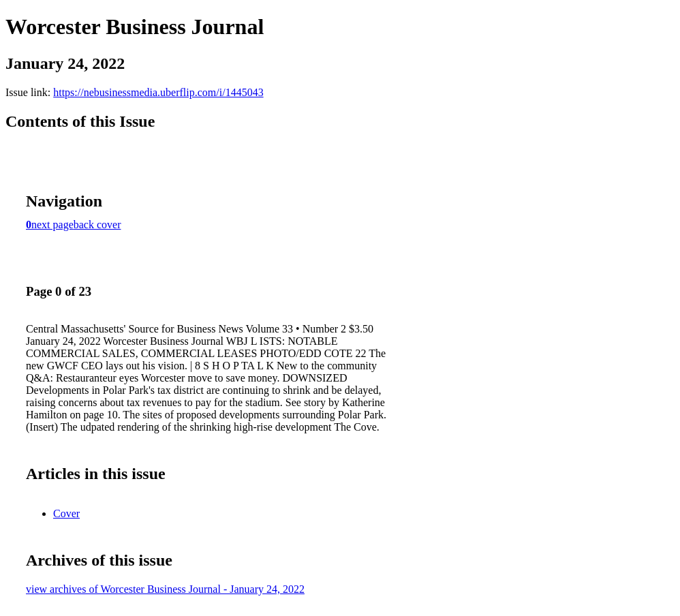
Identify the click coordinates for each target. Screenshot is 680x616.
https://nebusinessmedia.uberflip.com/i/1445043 (158, 92)
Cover (66, 513)
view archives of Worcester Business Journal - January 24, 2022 (165, 589)
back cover (97, 225)
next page (52, 225)
